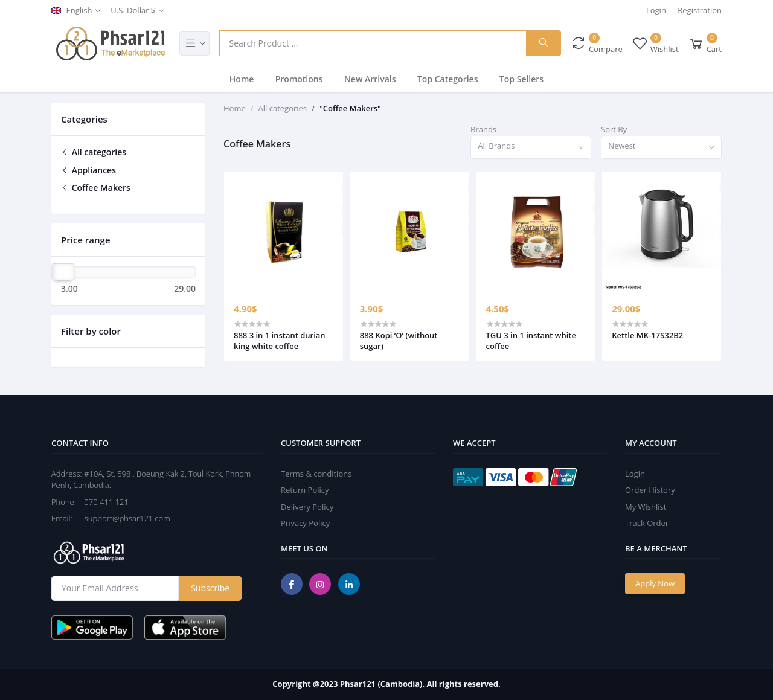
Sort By (614, 129)
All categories (94, 152)
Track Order (647, 523)
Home (242, 79)
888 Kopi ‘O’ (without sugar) (399, 341)
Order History (650, 490)
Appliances (88, 170)
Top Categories (448, 79)
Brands (483, 129)
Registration (700, 10)
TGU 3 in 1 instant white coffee (531, 341)
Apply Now (655, 583)
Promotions (299, 79)
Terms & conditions (316, 474)
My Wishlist (646, 507)
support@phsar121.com (122, 518)
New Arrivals (370, 79)
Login (656, 10)
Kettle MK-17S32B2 (647, 335)
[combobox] (531, 148)
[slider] (64, 272)
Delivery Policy (307, 507)
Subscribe (210, 588)
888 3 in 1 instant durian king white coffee (280, 341)
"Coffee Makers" (350, 108)
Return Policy (305, 490)
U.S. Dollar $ (133, 10)
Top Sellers (521, 79)
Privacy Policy (305, 523)
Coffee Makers (96, 188)
